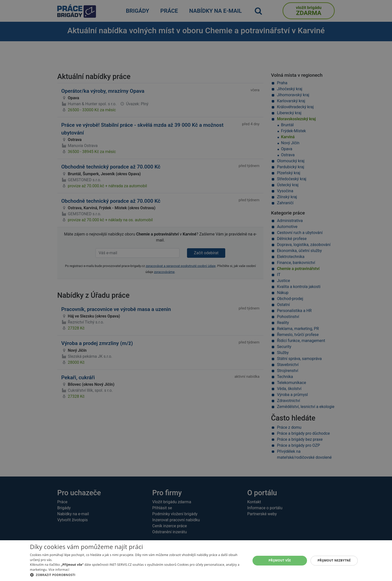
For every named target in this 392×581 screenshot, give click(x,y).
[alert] (196, 290)
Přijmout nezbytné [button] (334, 560)
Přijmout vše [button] (280, 560)
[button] (137, 575)
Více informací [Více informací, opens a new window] (59, 570)
